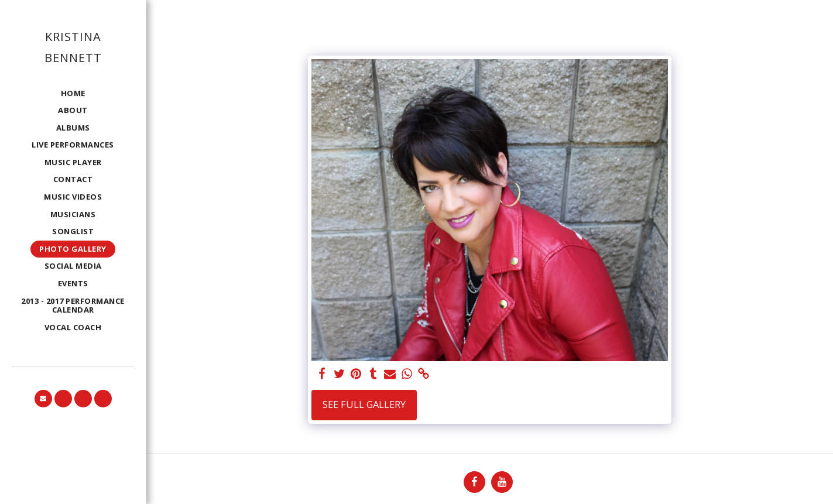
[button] (43, 399)
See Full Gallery (364, 404)
